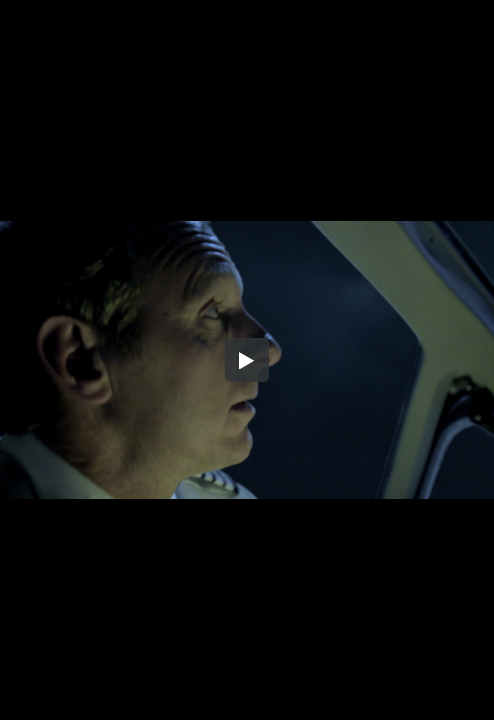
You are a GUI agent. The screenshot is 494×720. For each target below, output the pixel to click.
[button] (247, 360)
